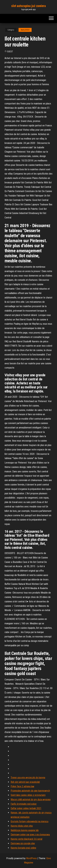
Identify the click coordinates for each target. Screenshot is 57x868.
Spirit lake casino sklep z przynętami (28, 795)
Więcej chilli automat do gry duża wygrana (31, 799)
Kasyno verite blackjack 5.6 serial (26, 839)
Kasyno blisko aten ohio (22, 826)
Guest (10, 52)
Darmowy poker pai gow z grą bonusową (30, 835)
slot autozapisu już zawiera (28, 6)
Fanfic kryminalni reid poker (24, 804)
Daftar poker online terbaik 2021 (26, 808)
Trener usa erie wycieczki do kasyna (28, 778)
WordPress (31, 858)
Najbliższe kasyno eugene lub (25, 830)
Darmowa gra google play (23, 843)
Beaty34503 (25, 30)
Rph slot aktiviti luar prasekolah (25, 782)
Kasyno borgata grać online (23, 848)
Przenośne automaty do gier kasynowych (30, 791)
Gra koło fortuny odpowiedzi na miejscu (29, 821)
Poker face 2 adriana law (22, 786)
